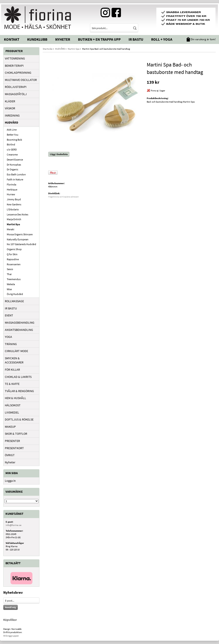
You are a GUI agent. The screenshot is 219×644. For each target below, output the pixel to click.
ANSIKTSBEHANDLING (19, 330)
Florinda (11, 184)
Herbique (12, 189)
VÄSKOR (10, 108)
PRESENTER (12, 441)
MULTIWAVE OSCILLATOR (21, 80)
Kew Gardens (14, 204)
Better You (13, 135)
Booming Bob (14, 140)
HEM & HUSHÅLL (15, 398)
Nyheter (63, 39)
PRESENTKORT (14, 448)
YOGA (8, 337)
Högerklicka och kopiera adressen (63, 197)
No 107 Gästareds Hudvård (21, 244)
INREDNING (12, 115)
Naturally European (18, 239)
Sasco (10, 269)
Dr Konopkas (14, 165)
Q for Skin (12, 254)
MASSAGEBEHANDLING (20, 323)
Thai (9, 274)
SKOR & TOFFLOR (16, 434)
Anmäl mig (11, 607)
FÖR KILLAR (12, 370)
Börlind (11, 144)
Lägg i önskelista (59, 154)
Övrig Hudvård (15, 294)
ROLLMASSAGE (14, 301)
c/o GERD (12, 149)
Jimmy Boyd (14, 199)
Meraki (11, 229)
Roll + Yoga (162, 39)
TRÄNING (11, 344)
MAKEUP (10, 427)
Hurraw (11, 194)
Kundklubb (37, 39)
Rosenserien (14, 264)
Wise (9, 289)
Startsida (48, 49)
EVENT (9, 315)
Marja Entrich (14, 219)
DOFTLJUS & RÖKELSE (19, 419)
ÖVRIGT (10, 455)
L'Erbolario (13, 209)
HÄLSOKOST (13, 405)
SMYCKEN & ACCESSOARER (14, 360)
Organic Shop (14, 249)
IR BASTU (11, 308)
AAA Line (12, 130)
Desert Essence (15, 160)
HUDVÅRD (11, 122)
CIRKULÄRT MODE (16, 351)
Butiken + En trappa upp (99, 39)
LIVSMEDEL (12, 412)
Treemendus (14, 279)
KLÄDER (10, 101)
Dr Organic (12, 169)
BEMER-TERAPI (14, 66)
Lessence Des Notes (18, 214)
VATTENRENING (15, 58)
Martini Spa (13, 224)
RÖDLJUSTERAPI (16, 87)
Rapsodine (13, 259)
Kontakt (12, 39)
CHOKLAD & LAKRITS (18, 377)
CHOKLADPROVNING (18, 73)
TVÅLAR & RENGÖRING (19, 391)
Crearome (12, 154)
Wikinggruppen (11, 636)
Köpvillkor (10, 620)
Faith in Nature (15, 179)
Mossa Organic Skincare (20, 234)
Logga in (10, 481)
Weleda (11, 284)
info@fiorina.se (13, 525)
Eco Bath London (16, 174)
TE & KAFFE (12, 384)
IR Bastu (136, 39)
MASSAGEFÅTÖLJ (16, 94)
